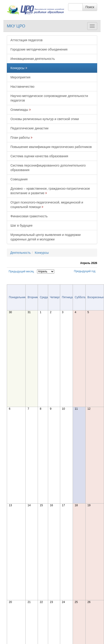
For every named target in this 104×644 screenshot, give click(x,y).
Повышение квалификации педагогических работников (51, 147)
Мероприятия (20, 77)
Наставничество (22, 87)
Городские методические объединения (39, 49)
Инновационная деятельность (33, 59)
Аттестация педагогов (26, 40)
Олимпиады (19, 110)
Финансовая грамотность (29, 216)
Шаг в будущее (21, 225)
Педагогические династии (29, 128)
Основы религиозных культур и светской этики (45, 119)
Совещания (19, 179)
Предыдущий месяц (21, 271)
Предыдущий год (85, 271)
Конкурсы (17, 68)
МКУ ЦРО (16, 26)
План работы (20, 138)
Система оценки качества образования (39, 156)
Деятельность (20, 253)
